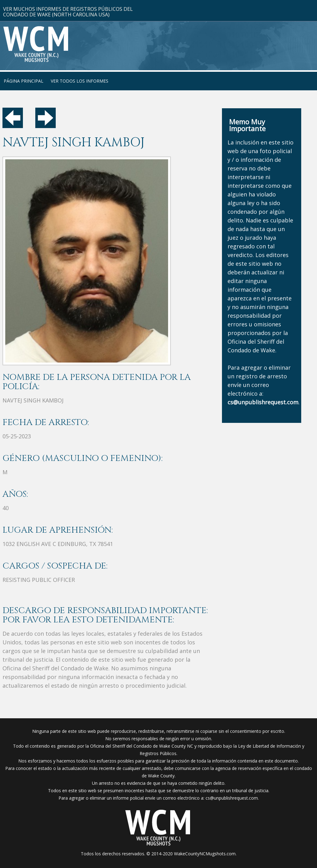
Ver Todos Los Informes (80, 81)
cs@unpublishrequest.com (232, 798)
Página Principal (24, 81)
